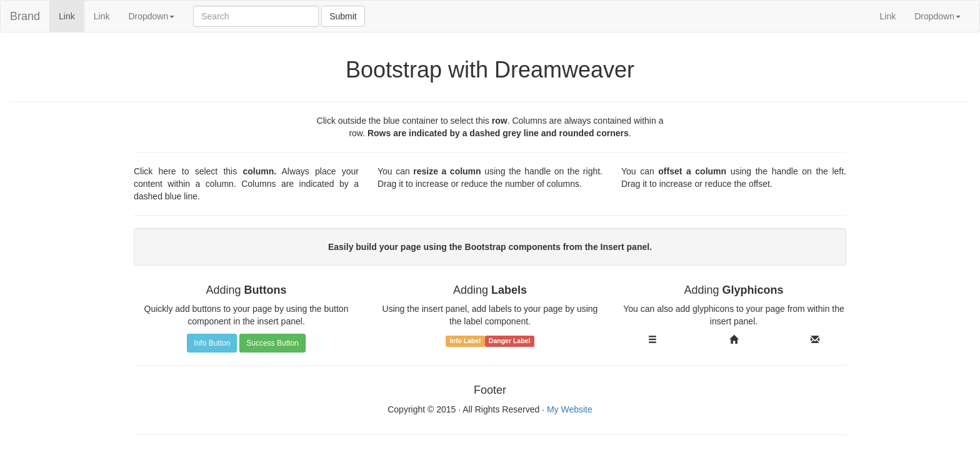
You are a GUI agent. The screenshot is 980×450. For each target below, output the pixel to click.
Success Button (272, 343)
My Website (570, 409)
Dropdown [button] (151, 16)
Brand (25, 16)
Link (72, 15)
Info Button (212, 343)
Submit (343, 16)
